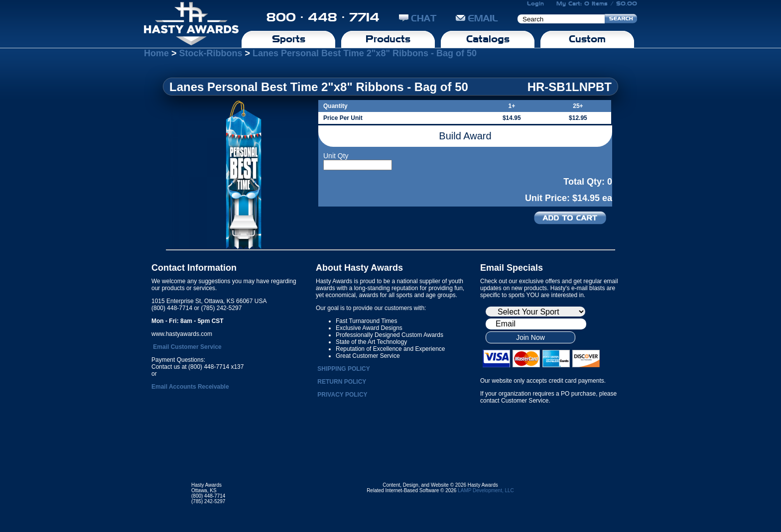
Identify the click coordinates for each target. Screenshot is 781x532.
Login (535, 3)
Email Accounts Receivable (190, 387)
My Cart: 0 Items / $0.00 (597, 3)
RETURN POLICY (342, 382)
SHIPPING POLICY (343, 369)
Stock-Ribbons (211, 53)
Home (156, 53)
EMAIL (477, 18)
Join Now (530, 337)
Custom (587, 39)
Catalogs (488, 39)
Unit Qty (336, 156)
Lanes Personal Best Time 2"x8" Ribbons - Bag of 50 (365, 53)
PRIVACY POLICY (342, 395)
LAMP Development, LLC (486, 490)
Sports (289, 39)
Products (388, 39)
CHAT (418, 18)
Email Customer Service (187, 347)
